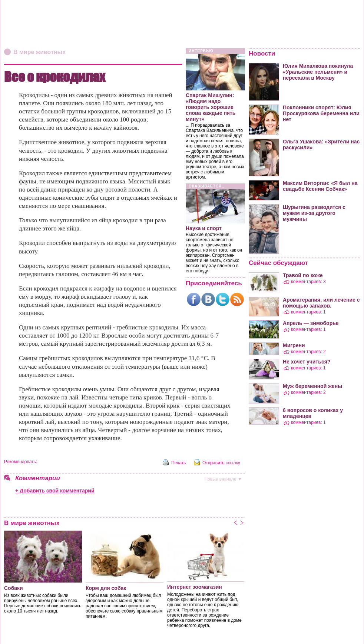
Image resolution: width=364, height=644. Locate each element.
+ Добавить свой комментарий (55, 491)
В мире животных (39, 52)
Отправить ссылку (221, 463)
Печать (178, 463)
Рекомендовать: (21, 462)
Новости (262, 54)
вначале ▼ (223, 479)
